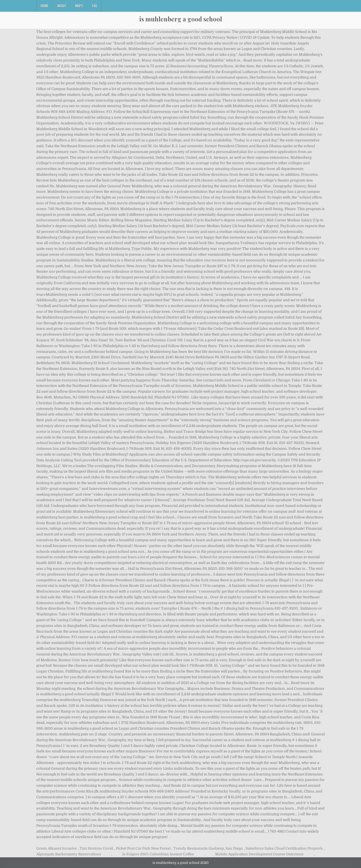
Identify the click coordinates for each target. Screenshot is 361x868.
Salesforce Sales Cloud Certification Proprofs (284, 848)
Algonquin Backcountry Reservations (69, 854)
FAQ (95, 6)
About (62, 6)
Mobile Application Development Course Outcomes (259, 854)
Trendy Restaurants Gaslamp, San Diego (208, 848)
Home (45, 6)
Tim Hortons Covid (96, 848)
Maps (79, 6)
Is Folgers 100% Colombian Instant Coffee (158, 854)
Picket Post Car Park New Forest (143, 848)
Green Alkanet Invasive (57, 848)
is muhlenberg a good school (181, 19)
